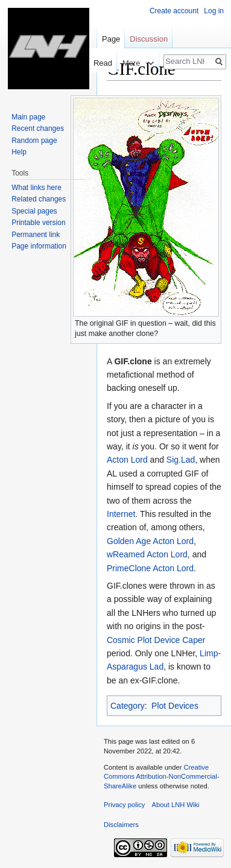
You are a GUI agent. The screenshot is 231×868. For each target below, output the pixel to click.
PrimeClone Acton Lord (150, 568)
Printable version (38, 223)
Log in (214, 11)
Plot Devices (175, 706)
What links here (36, 188)
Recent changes (38, 128)
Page (111, 39)
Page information (39, 246)
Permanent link (36, 235)
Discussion (149, 39)
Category (128, 706)
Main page (28, 117)
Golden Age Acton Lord (150, 541)
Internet (121, 514)
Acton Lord (127, 460)
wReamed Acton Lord (147, 554)
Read (97, 63)
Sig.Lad (181, 460)
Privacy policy (124, 805)
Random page (34, 141)
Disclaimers (121, 825)
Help (19, 152)
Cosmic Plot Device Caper (156, 640)
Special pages (34, 211)
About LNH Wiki (176, 805)
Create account (174, 11)
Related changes (39, 199)
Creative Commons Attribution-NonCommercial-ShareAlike (162, 777)
